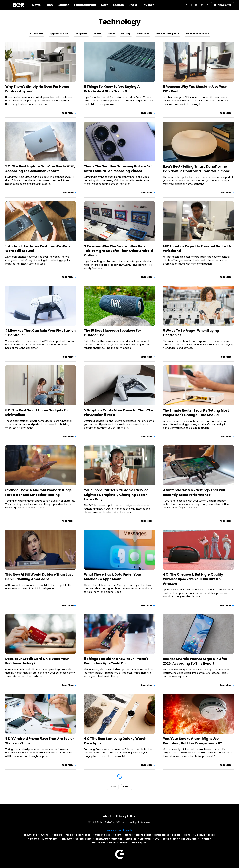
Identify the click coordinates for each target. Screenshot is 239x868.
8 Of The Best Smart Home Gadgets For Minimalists (37, 413)
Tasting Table (170, 839)
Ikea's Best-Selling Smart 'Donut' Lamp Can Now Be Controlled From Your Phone (196, 169)
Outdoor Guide (83, 839)
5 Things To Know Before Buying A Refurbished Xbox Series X (112, 89)
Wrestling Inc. (139, 843)
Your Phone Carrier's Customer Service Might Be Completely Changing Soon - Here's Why (116, 495)
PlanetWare (101, 839)
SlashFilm (131, 839)
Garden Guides (103, 835)
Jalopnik (200, 835)
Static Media (104, 822)
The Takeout (99, 843)
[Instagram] (197, 5)
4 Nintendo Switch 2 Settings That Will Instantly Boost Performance (194, 492)
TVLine (113, 843)
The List (205, 839)
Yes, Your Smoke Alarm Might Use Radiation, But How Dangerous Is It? (192, 741)
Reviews (148, 5)
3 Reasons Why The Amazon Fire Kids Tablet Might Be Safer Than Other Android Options (118, 251)
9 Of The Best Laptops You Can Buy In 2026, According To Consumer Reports (40, 169)
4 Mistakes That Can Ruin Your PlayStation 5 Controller (40, 333)
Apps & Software (59, 34)
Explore (58, 835)
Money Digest (50, 839)
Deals (133, 5)
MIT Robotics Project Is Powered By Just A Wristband (197, 248)
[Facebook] (186, 5)
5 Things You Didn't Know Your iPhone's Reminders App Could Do (116, 661)
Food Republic (84, 835)
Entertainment (85, 5)
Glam (118, 835)
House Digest (161, 835)
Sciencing (117, 839)
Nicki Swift (66, 839)
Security (126, 34)
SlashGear (146, 839)
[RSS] (207, 5)
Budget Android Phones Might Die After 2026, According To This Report (195, 661)
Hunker (176, 835)
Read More (68, 113)
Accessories (37, 34)
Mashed (35, 839)
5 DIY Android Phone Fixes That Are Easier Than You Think (40, 741)
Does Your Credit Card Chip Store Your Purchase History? (37, 661)
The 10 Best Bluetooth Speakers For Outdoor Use (113, 333)
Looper (212, 835)
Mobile (98, 34)
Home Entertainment (197, 34)
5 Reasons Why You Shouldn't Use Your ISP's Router (195, 89)
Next (126, 787)
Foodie (69, 835)
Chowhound (30, 835)
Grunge (129, 835)
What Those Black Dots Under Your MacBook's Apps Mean (113, 577)
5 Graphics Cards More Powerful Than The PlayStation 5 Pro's (119, 413)
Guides (118, 5)
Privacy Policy (126, 816)
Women (124, 843)
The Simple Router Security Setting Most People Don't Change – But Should (196, 413)
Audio (111, 34)
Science (63, 5)
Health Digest (144, 835)
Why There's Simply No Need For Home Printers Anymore (37, 89)
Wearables (143, 34)
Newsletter (223, 5)
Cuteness (45, 835)
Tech (49, 5)
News (36, 5)
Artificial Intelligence (167, 34)
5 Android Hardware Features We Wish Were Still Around (37, 248)
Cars (105, 5)
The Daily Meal (189, 839)
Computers (81, 34)
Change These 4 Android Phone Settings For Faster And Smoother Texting (38, 492)
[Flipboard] (202, 5)
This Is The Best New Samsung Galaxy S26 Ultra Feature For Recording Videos (118, 169)
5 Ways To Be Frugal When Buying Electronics (191, 333)
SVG (157, 839)
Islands (188, 835)
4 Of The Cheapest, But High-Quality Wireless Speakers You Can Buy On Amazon (193, 579)
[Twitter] (191, 5)
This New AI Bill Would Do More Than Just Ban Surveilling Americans (39, 577)
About (107, 816)
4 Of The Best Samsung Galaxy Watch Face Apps (115, 741)
